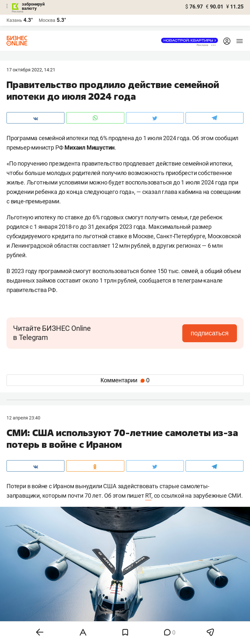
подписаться (210, 333)
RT (148, 496)
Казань (14, 20)
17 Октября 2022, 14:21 (31, 70)
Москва (47, 20)
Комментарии (125, 380)
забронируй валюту (33, 6)
